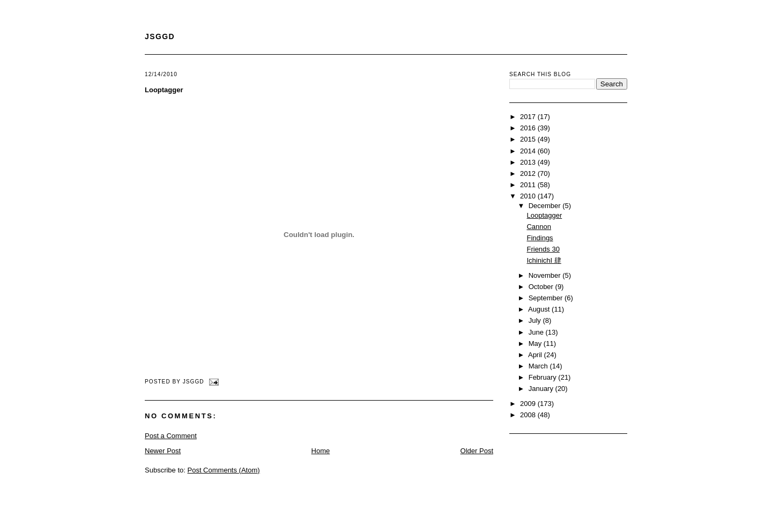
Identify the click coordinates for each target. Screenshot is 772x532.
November (546, 275)
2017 (529, 117)
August (540, 309)
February (544, 377)
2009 (529, 404)
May (536, 343)
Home (321, 451)
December (546, 206)
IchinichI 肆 (544, 260)
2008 (529, 415)
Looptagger (164, 90)
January (542, 389)
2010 (529, 196)
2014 (529, 151)
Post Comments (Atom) (224, 470)
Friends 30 (543, 249)
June (537, 332)
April (536, 355)
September (547, 298)
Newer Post (163, 451)
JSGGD (160, 36)
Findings (540, 238)
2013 (529, 162)
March (539, 366)
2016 (529, 128)
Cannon (539, 227)
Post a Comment (171, 436)
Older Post (477, 451)
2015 (529, 139)
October (542, 287)
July (536, 320)
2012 (529, 173)
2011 (529, 185)
